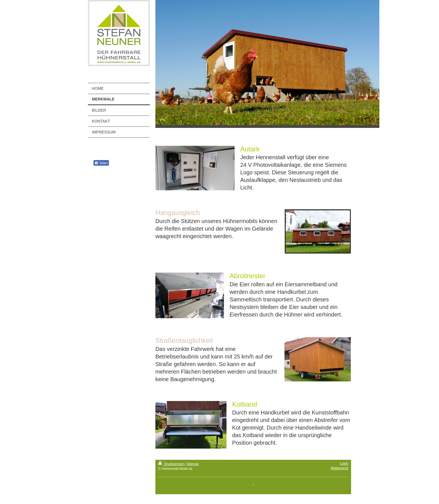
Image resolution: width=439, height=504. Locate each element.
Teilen (101, 163)
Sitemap (193, 464)
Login (344, 463)
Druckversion (171, 464)
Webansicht (340, 468)
